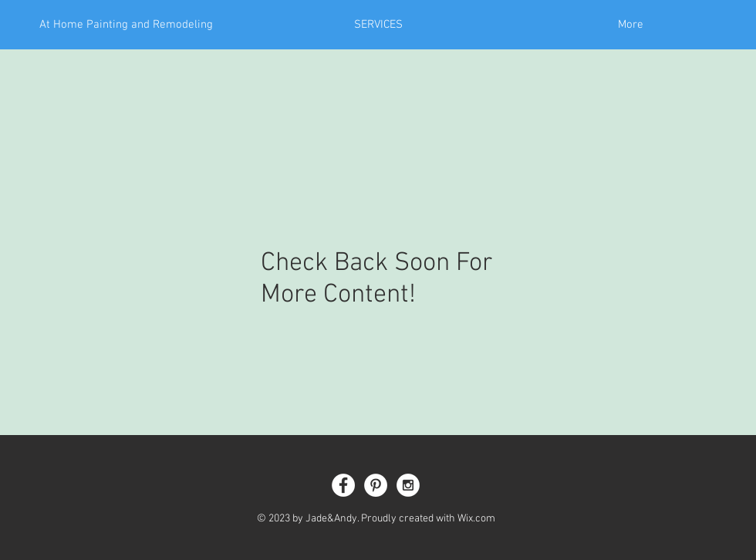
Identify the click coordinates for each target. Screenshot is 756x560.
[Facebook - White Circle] (343, 485)
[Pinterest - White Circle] (376, 485)
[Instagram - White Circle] (408, 485)
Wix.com (476, 519)
